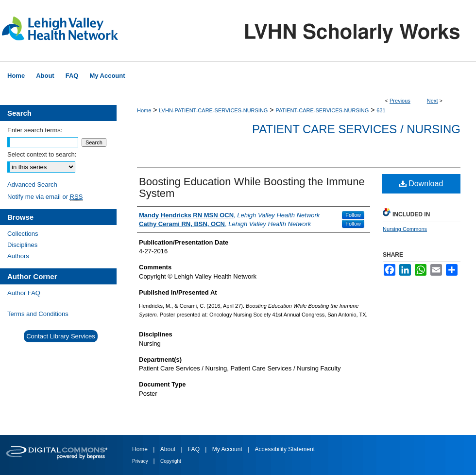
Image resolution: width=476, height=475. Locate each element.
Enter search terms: (35, 130)
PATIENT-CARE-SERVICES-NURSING (322, 110)
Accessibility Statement (285, 449)
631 (381, 110)
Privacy (141, 461)
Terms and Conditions (38, 314)
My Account (228, 449)
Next (433, 101)
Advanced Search (32, 185)
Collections (23, 234)
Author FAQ (24, 293)
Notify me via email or (45, 197)
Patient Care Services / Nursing (356, 129)
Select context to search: (42, 154)
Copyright (171, 461)
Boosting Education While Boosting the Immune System (252, 187)
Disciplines (22, 245)
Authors (18, 256)
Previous (400, 101)
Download (421, 184)
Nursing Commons (405, 229)
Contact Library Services (61, 336)
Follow (353, 215)
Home (144, 110)
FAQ (195, 449)
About (169, 449)
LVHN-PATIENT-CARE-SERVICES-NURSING (213, 110)
